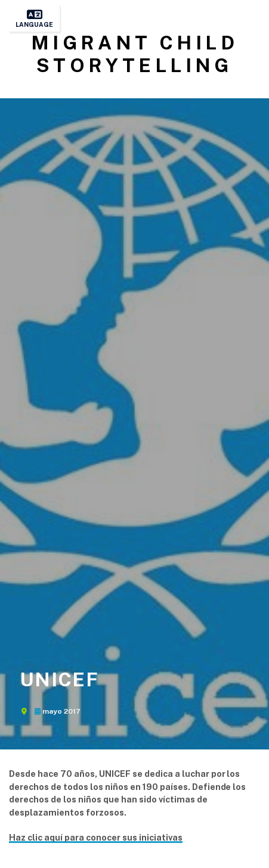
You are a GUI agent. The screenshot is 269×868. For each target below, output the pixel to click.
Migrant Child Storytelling (134, 54)
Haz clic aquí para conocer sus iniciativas (96, 837)
